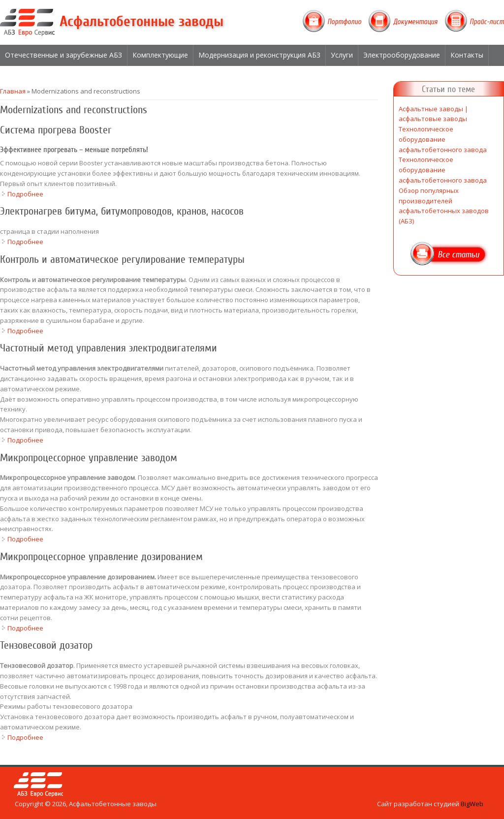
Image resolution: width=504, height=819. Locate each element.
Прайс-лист (487, 22)
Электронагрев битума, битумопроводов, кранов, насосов (122, 211)
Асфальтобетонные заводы (142, 21)
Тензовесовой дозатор (46, 645)
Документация (415, 22)
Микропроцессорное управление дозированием (101, 557)
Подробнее (25, 194)
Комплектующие (160, 55)
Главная (13, 91)
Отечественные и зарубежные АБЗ (63, 55)
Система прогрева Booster (56, 130)
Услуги (342, 55)
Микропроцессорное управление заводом (89, 458)
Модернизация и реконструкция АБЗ (259, 55)
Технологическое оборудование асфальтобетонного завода (443, 139)
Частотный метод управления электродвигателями (109, 348)
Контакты (467, 55)
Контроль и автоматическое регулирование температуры (122, 259)
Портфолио (344, 22)
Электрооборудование (402, 55)
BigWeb (472, 804)
